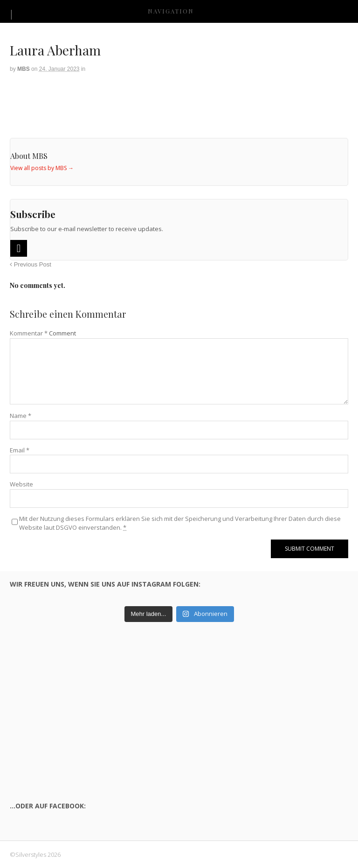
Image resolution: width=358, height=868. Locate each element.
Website (21, 484)
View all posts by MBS (42, 168)
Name (21, 416)
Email (20, 450)
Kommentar (29, 333)
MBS (24, 69)
